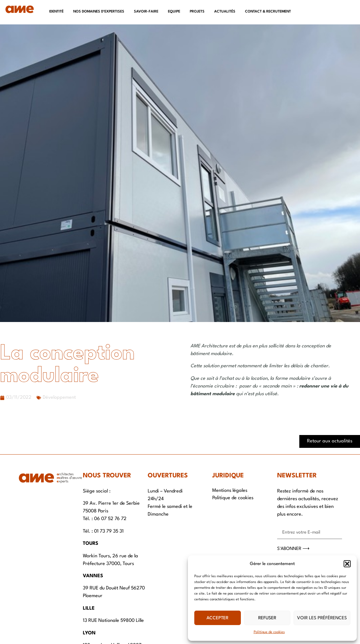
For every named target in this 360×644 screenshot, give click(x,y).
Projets (197, 12)
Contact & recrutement (268, 12)
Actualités (225, 12)
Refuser (267, 618)
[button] (347, 564)
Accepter (217, 618)
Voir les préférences (322, 618)
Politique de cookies (269, 632)
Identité (56, 12)
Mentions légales (230, 491)
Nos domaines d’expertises (99, 12)
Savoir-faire (146, 12)
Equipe (174, 12)
